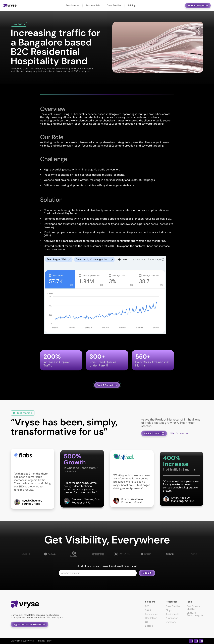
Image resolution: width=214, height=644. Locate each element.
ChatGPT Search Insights (195, 614)
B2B (147, 606)
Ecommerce (152, 614)
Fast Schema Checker (194, 607)
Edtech (149, 626)
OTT (147, 622)
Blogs (169, 610)
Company (171, 622)
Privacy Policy (45, 641)
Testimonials (172, 614)
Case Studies (173, 606)
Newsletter (172, 618)
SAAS (148, 610)
